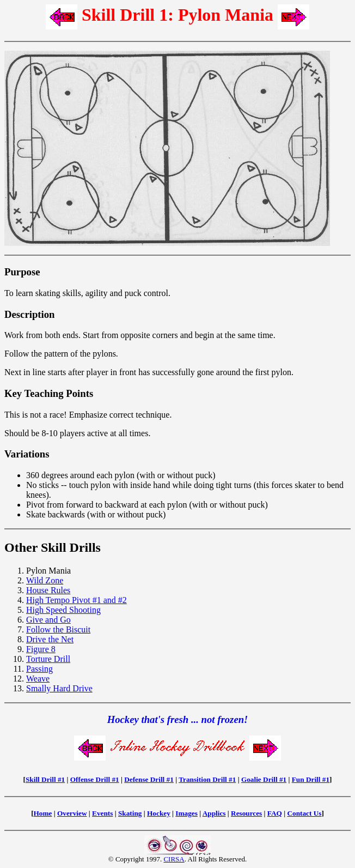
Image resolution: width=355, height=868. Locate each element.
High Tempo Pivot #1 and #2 (76, 600)
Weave (38, 679)
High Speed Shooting (63, 610)
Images (186, 813)
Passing (39, 669)
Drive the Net (50, 639)
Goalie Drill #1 (264, 779)
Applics (214, 813)
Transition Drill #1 (207, 779)
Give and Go (48, 620)
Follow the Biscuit (58, 629)
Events (102, 813)
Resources (246, 813)
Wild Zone (45, 580)
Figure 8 (41, 649)
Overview (72, 813)
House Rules (48, 590)
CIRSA (174, 859)
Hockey (159, 813)
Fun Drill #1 (311, 779)
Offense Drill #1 (95, 779)
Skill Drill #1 (45, 779)
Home (43, 813)
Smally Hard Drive (59, 688)
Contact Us (304, 813)
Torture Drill (48, 659)
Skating (130, 813)
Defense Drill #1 (149, 779)
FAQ (275, 813)
